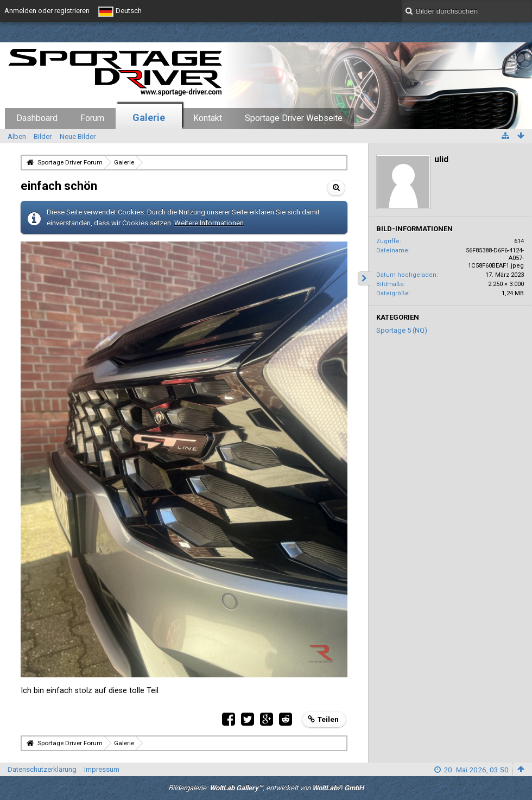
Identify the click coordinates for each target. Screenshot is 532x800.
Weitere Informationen (209, 223)
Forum (92, 118)
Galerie (149, 118)
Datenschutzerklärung (42, 769)
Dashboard (37, 118)
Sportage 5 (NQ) (402, 330)
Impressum (102, 769)
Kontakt (208, 118)
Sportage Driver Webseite (294, 118)
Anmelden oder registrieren (47, 11)
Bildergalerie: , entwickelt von (266, 788)
